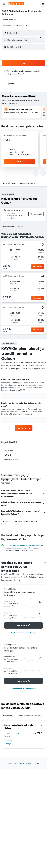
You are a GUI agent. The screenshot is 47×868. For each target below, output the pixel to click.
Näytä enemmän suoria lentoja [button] (23, 633)
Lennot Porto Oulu (12, 733)
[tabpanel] (23, 284)
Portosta (5, 390)
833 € (5, 11)
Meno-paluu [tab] (9, 226)
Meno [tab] (20, 226)
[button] (4, 4)
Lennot (23, 763)
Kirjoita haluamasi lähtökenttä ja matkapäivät (23, 545)
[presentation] (12, 14)
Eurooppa (9, 740)
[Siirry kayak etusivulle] (16, 4)
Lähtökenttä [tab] (8, 715)
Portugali (8, 744)
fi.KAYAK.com (13, 763)
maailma (8, 737)
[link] (24, 428)
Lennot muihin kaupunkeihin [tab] (30, 715)
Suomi (30, 763)
